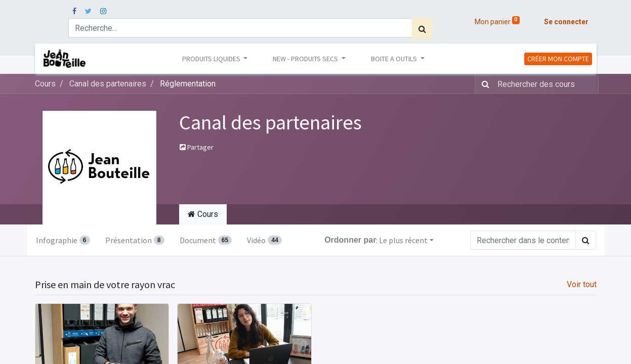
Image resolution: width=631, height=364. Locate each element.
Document (206, 240)
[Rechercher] (422, 29)
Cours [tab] (203, 214)
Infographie (63, 240)
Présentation (135, 240)
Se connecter (566, 22)
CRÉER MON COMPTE (558, 59)
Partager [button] (197, 147)
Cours (45, 84)
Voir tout (582, 284)
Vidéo (264, 240)
